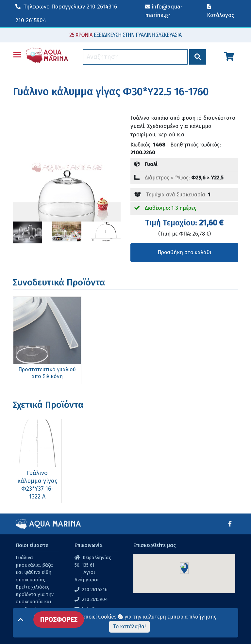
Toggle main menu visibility (18, 53)
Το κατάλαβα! (129, 627)
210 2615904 (31, 20)
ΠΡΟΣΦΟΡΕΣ (59, 620)
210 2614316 (66, 7)
